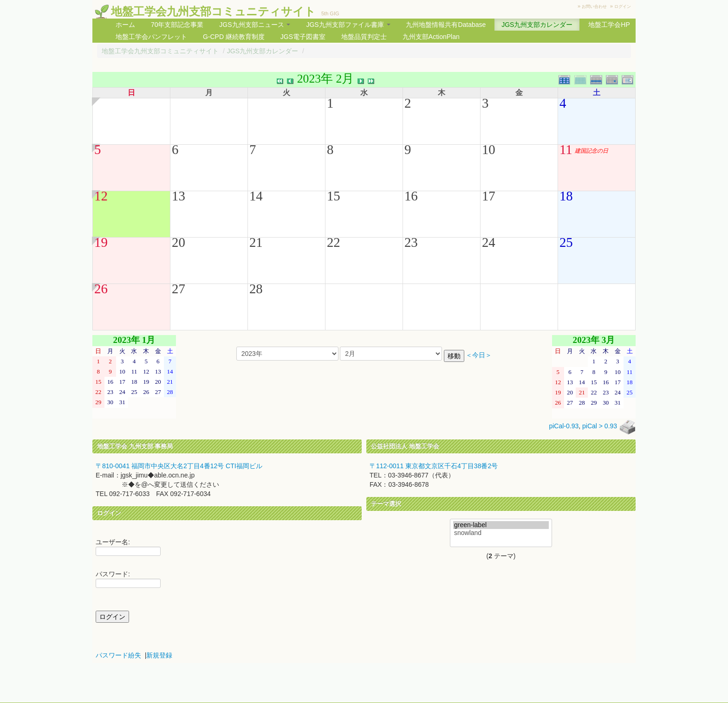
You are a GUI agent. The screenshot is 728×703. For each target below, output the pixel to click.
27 (179, 289)
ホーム (125, 25)
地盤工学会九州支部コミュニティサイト (213, 11)
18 (566, 196)
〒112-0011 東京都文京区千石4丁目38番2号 (434, 466)
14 (256, 196)
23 (411, 242)
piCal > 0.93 (600, 426)
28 (256, 289)
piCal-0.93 (564, 426)
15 (334, 196)
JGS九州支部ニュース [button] (255, 25)
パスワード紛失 (118, 655)
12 (101, 196)
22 (334, 242)
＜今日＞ (479, 355)
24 (489, 242)
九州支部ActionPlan (431, 37)
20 (179, 242)
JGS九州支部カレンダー (537, 25)
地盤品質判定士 (364, 37)
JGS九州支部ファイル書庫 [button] (348, 25)
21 (256, 242)
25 (566, 242)
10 (489, 149)
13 (179, 196)
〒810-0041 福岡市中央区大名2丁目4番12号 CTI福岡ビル (179, 466)
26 (101, 289)
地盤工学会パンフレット (151, 37)
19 (101, 242)
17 (489, 196)
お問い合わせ (594, 6)
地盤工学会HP (609, 25)
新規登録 (159, 655)
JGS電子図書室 (303, 37)
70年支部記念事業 (177, 25)
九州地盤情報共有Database (446, 25)
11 (566, 149)
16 (411, 196)
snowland (501, 533)
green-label (501, 525)
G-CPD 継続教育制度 (234, 37)
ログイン (623, 6)
